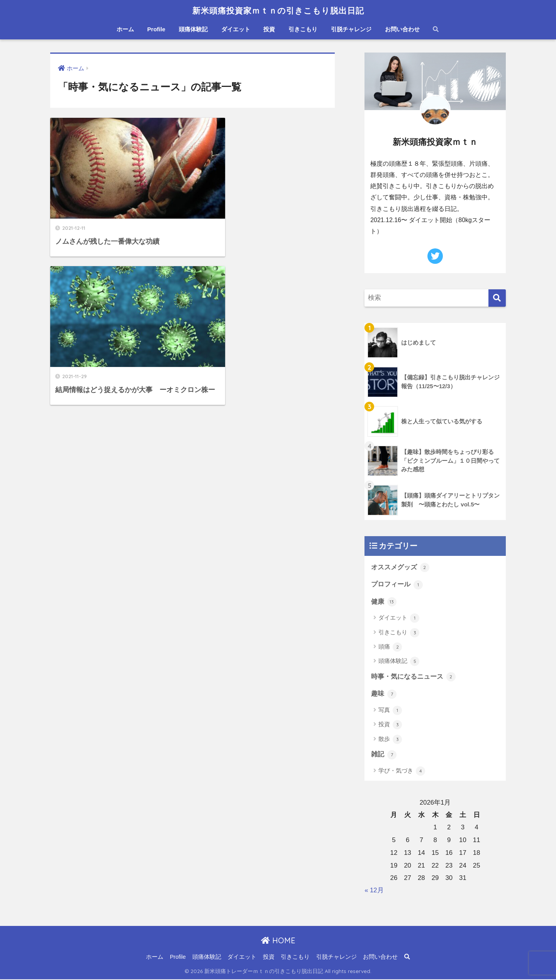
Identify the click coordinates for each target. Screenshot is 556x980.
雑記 (384, 755)
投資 (269, 29)
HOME (278, 941)
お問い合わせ (402, 29)
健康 (384, 602)
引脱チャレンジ (351, 29)
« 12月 (374, 891)
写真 (390, 711)
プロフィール (397, 585)
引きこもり (303, 29)
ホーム (125, 29)
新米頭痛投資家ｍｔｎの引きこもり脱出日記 (278, 10)
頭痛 (390, 647)
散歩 (390, 740)
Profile (156, 29)
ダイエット (236, 29)
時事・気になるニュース (413, 677)
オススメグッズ (400, 567)
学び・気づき (402, 771)
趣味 (384, 695)
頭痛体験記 (193, 29)
